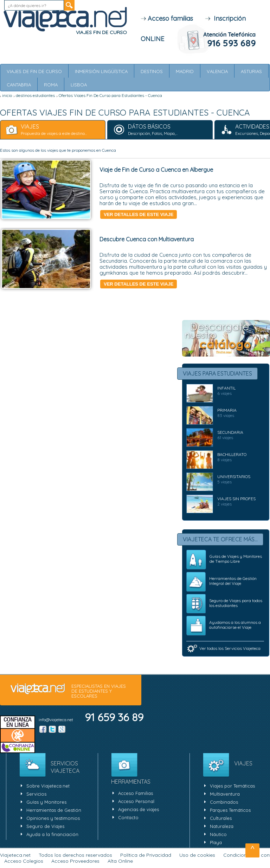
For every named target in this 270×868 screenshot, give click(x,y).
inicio (7, 95)
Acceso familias (167, 18)
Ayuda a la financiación (52, 834)
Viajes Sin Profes (236, 499)
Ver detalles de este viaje (139, 214)
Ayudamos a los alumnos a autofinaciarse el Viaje (235, 625)
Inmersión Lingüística (101, 71)
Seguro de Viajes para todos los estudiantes (236, 603)
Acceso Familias (136, 793)
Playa (216, 842)
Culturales (221, 818)
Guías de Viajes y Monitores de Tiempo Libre (236, 559)
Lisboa (79, 85)
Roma (51, 85)
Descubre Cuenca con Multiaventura (147, 239)
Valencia (217, 71)
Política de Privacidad (146, 855)
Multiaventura (225, 794)
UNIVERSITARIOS (234, 477)
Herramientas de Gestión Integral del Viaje (233, 581)
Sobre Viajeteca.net (48, 786)
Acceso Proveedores (75, 861)
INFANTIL (226, 388)
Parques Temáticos (230, 810)
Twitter (52, 729)
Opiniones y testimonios (53, 818)
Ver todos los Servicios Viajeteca (230, 648)
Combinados (224, 802)
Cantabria (19, 85)
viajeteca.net (38, 689)
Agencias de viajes (139, 809)
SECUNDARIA (230, 432)
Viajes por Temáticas (232, 786)
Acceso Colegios (24, 861)
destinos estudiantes (35, 95)
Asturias (251, 71)
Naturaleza (222, 826)
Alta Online (120, 861)
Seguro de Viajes (45, 826)
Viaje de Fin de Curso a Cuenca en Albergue (156, 170)
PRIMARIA (227, 410)
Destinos (152, 71)
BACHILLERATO (232, 454)
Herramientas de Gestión (54, 810)
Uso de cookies (197, 855)
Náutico (218, 834)
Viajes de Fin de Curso (34, 71)
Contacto (128, 817)
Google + (62, 729)
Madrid (185, 71)
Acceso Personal (136, 801)
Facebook (43, 729)
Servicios (36, 794)
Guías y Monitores (46, 802)
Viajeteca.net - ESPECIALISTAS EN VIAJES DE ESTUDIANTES (65, 20)
